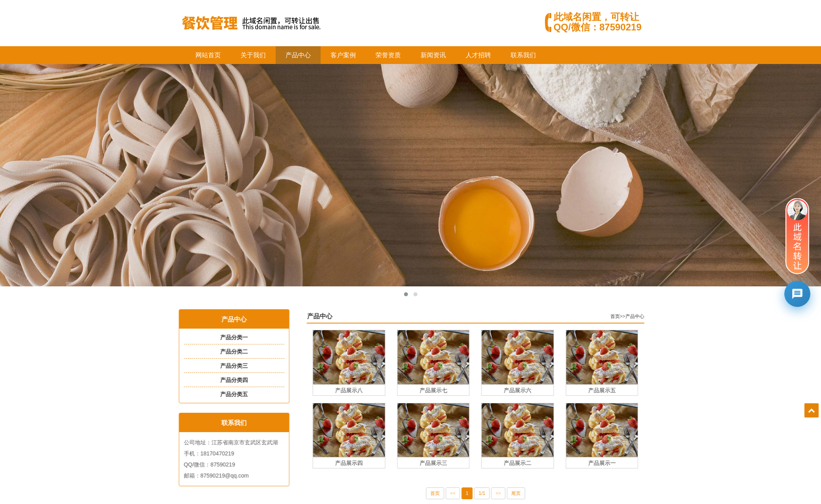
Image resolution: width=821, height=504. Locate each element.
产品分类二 (231, 352)
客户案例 (343, 55)
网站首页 (208, 55)
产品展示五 (612, 390)
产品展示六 (528, 390)
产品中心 (298, 55)
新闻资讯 (433, 55)
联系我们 (523, 55)
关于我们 (253, 55)
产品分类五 (231, 394)
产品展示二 (528, 463)
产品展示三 (444, 463)
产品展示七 (444, 390)
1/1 (493, 493)
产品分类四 (231, 380)
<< (464, 493)
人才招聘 (478, 55)
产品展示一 (612, 463)
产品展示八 (360, 390)
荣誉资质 (388, 55)
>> (509, 493)
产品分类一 (231, 337)
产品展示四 (360, 463)
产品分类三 (231, 366)
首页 (626, 316)
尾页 (526, 493)
